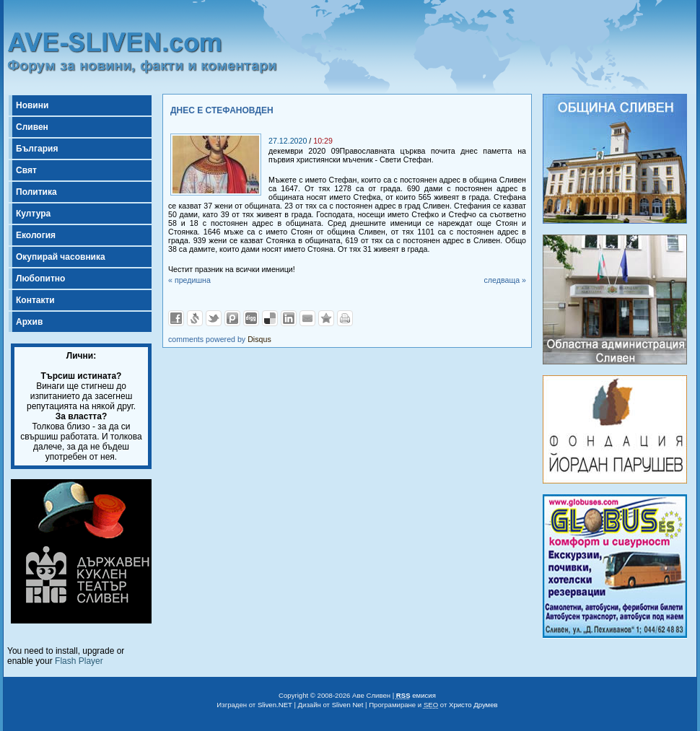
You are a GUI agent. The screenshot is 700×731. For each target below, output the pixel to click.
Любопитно (40, 279)
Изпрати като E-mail (307, 318)
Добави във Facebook (176, 318)
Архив (29, 322)
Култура (33, 214)
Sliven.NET (275, 705)
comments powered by (220, 339)
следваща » (505, 280)
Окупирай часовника (61, 257)
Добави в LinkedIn (289, 318)
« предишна (189, 280)
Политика (36, 192)
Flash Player (79, 661)
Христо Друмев (473, 705)
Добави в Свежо (195, 318)
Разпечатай (345, 318)
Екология (36, 235)
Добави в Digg (251, 318)
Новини (32, 105)
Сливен (32, 127)
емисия (416, 695)
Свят (26, 170)
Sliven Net (348, 705)
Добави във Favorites (326, 318)
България (37, 149)
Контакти (35, 300)
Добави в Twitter (214, 318)
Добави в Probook (232, 318)
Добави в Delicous (270, 318)
